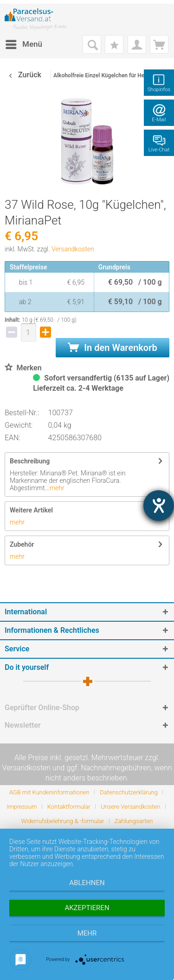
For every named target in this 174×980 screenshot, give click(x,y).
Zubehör (22, 544)
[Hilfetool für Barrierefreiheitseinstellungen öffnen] (159, 506)
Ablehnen (87, 883)
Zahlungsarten (134, 821)
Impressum (22, 807)
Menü (24, 43)
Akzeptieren (87, 908)
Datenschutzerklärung (129, 792)
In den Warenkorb (112, 348)
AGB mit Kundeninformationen (49, 792)
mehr (57, 488)
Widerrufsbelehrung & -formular (63, 821)
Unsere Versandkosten (130, 807)
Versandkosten (73, 249)
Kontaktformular (69, 807)
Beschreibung (30, 461)
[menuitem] (23, 44)
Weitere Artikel (31, 510)
